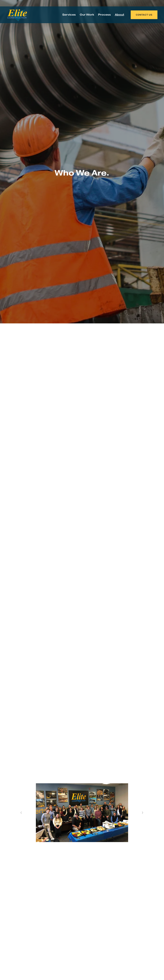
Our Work (87, 15)
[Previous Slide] (21, 813)
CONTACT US (144, 15)
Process (104, 15)
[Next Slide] (143, 813)
